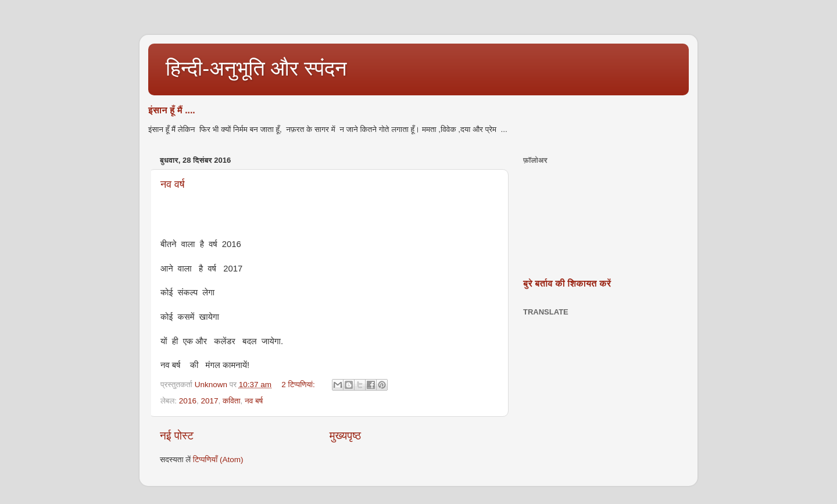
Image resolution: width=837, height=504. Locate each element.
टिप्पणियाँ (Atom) (218, 460)
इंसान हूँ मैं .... (172, 110)
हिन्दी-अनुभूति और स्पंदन (256, 68)
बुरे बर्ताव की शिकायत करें (567, 283)
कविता (231, 401)
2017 (209, 401)
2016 (188, 401)
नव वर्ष (173, 184)
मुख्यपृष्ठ (345, 436)
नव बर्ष (254, 401)
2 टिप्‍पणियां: (299, 385)
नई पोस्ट (177, 436)
